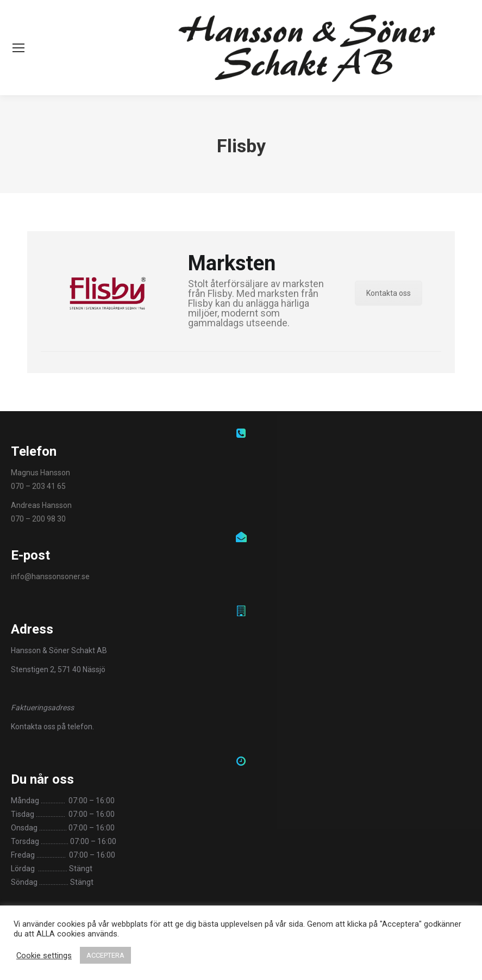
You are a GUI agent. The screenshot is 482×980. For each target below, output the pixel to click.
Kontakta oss (389, 293)
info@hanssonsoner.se (50, 576)
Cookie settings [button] (44, 956)
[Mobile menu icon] (18, 48)
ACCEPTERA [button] (105, 955)
